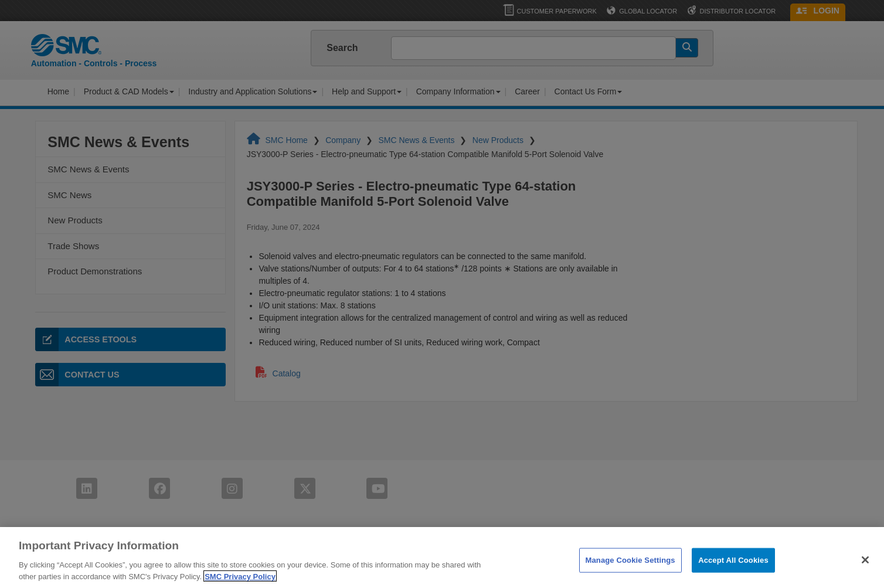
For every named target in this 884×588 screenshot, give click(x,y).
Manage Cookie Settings (630, 570)
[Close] (865, 570)
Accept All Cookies (733, 570)
